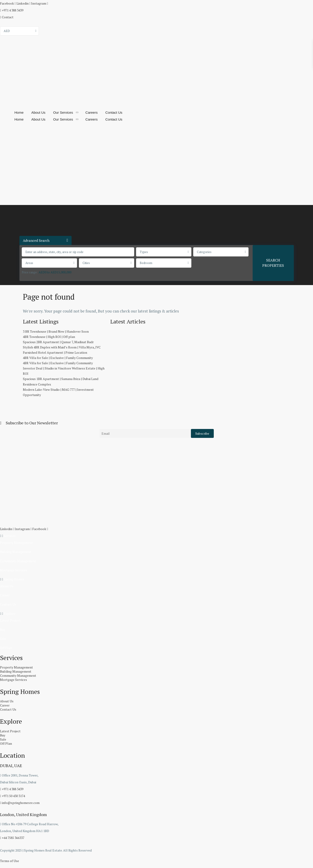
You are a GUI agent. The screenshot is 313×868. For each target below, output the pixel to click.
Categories (204, 252)
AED (7, 31)
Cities (86, 263)
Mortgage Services (13, 570)
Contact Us (114, 112)
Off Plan (6, 648)
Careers (92, 112)
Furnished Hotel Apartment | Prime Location (55, 352)
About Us (38, 112)
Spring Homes (14, 579)
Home (19, 112)
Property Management (16, 543)
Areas (29, 263)
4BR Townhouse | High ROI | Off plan (49, 337)
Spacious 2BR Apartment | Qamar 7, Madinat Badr (58, 342)
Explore (9, 613)
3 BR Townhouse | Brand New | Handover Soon (56, 331)
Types (144, 252)
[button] (156, 536)
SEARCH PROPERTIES (273, 263)
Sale (3, 639)
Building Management (16, 552)
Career (5, 595)
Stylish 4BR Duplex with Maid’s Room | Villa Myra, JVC (62, 347)
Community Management (18, 561)
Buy (3, 629)
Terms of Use (9, 861)
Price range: (30, 272)
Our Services (63, 112)
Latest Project (10, 620)
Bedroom (146, 263)
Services (10, 536)
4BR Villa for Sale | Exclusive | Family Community (58, 358)
